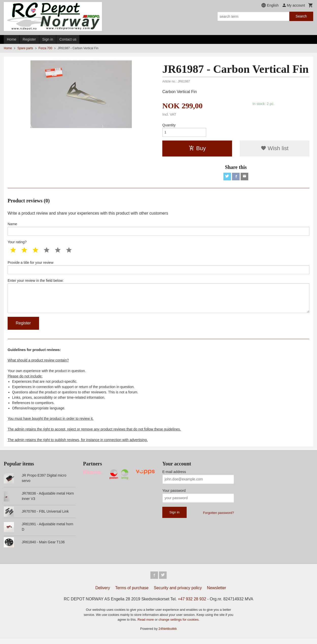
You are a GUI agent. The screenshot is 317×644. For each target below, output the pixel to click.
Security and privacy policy (178, 593)
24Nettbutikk (168, 634)
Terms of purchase (132, 593)
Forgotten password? (218, 517)
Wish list (275, 149)
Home (12, 39)
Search (301, 16)
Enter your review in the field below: (158, 299)
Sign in (48, 39)
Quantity (169, 125)
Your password (174, 495)
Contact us (68, 39)
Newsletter (217, 593)
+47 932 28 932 (192, 604)
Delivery (103, 593)
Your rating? (17, 244)
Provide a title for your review (158, 270)
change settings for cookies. (179, 625)
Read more (146, 625)
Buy (197, 149)
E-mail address (174, 476)
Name (158, 230)
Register (29, 39)
